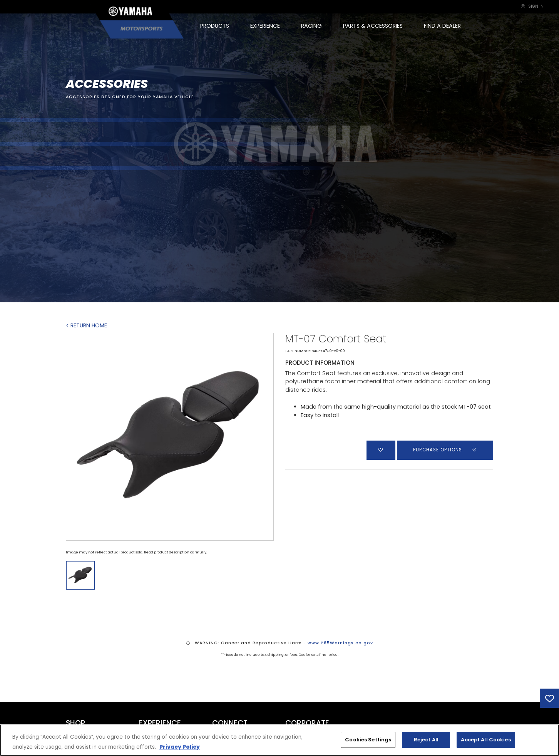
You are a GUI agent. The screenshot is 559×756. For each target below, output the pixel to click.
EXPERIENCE (265, 26)
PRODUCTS (215, 26)
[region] (279, 740)
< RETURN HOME (86, 325)
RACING (311, 26)
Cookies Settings (368, 740)
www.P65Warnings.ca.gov (340, 643)
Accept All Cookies (486, 740)
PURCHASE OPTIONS (445, 450)
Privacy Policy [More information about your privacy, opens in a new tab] (180, 747)
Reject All (426, 740)
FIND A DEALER (442, 26)
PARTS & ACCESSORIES (373, 26)
